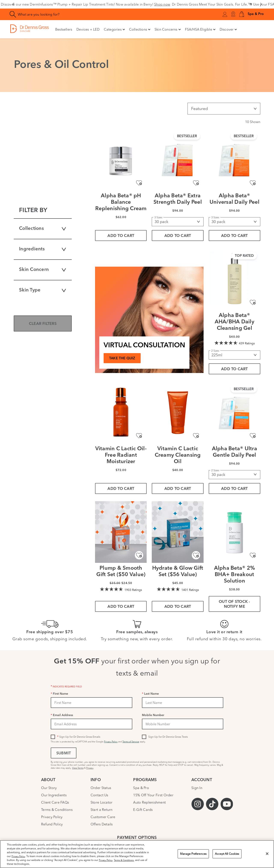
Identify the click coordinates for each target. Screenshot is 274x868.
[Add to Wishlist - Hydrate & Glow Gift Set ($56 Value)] (196, 555)
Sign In (197, 788)
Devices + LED (88, 29)
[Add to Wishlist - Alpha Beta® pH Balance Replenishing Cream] (139, 183)
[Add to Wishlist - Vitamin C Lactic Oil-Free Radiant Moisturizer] (139, 436)
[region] (137, 854)
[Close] (267, 854)
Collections (43, 229)
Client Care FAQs (55, 802)
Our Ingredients (54, 795)
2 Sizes (215, 351)
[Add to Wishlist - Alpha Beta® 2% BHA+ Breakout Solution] (253, 555)
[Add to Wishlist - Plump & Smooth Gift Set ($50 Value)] (139, 555)
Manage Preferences (193, 854)
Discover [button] (228, 29)
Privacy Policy (111, 742)
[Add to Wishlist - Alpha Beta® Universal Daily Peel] (253, 183)
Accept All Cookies (227, 854)
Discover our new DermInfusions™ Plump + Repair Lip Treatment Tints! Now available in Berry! (86, 4)
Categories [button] (114, 29)
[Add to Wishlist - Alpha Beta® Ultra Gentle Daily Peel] (253, 436)
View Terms (78, 768)
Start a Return (102, 810)
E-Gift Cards (143, 810)
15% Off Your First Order (153, 795)
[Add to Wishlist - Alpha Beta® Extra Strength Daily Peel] (196, 183)
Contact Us (99, 795)
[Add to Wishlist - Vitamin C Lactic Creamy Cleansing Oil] (196, 436)
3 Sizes (158, 217)
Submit (64, 753)
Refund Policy (52, 824)
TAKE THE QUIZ (122, 358)
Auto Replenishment (149, 802)
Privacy (90, 768)
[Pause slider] (251, 4)
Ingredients (43, 249)
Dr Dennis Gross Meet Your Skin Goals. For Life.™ (212, 4)
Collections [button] (140, 29)
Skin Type (43, 290)
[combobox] (80, 14)
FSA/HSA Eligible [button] (200, 29)
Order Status (101, 788)
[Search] (13, 14)
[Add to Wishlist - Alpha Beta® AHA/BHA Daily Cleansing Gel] (253, 302)
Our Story (49, 788)
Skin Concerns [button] (168, 29)
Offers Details (102, 824)
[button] (242, 14)
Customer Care (103, 817)
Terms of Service (131, 742)
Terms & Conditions (57, 810)
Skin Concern (43, 270)
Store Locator (101, 802)
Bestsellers (64, 29)
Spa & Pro (141, 788)
